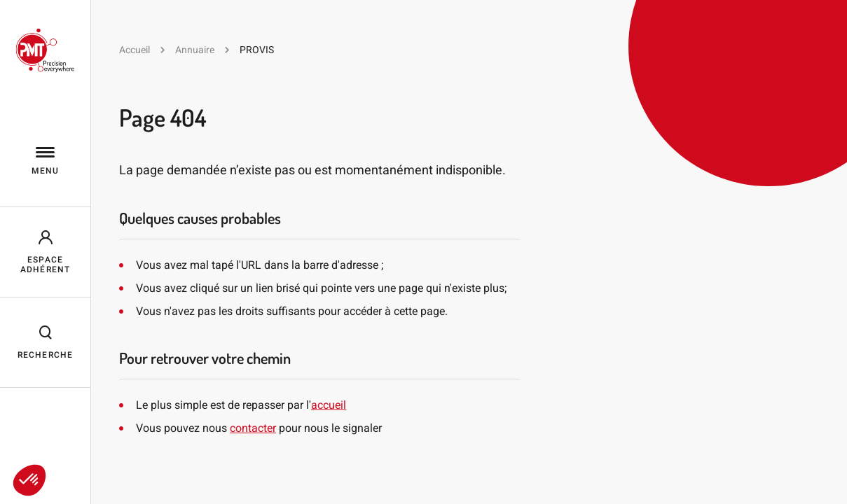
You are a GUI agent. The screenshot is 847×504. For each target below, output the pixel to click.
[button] (29, 480)
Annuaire (195, 50)
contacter (253, 428)
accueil (329, 405)
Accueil (135, 50)
